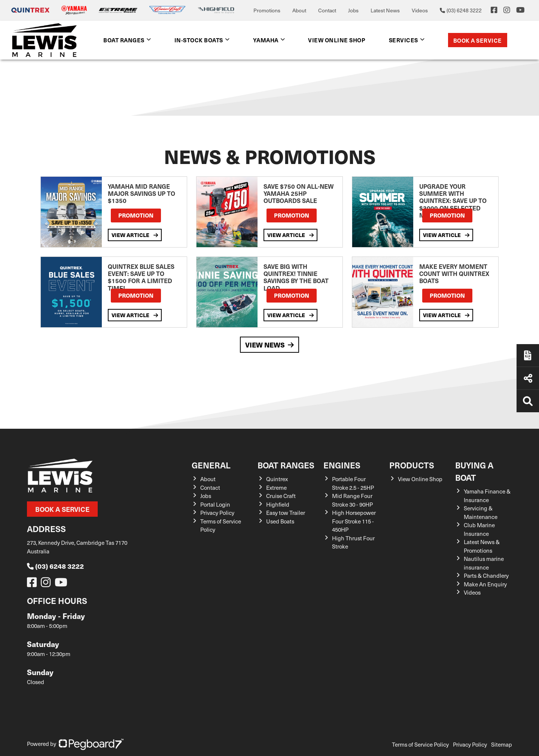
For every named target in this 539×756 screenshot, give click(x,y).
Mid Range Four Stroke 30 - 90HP (352, 500)
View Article (135, 235)
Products (412, 465)
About (299, 10)
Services (404, 40)
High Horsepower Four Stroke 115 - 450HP (354, 521)
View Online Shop (420, 479)
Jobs (353, 10)
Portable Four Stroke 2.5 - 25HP (353, 483)
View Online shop (337, 40)
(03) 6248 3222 (55, 566)
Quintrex (277, 479)
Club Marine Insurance (479, 529)
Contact (327, 10)
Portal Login (215, 504)
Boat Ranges (124, 40)
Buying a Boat (474, 471)
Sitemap (502, 744)
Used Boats (280, 521)
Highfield (278, 504)
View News (269, 345)
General (211, 465)
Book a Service (478, 40)
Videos (420, 10)
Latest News (385, 10)
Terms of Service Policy (420, 744)
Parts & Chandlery (486, 576)
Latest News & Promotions (482, 546)
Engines (342, 465)
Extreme (276, 488)
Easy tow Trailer (286, 513)
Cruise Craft (281, 496)
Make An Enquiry (485, 584)
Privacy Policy (217, 513)
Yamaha (266, 40)
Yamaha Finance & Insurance (487, 496)
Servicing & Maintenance (481, 512)
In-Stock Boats (199, 40)
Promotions (267, 10)
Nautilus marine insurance (484, 563)
